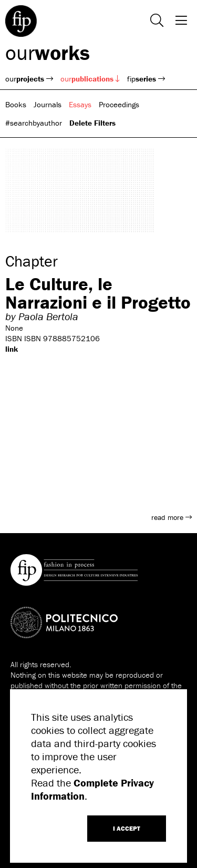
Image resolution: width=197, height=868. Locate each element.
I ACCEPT (127, 828)
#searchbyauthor (34, 123)
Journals (48, 104)
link (12, 349)
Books (16, 104)
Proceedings (119, 104)
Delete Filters (92, 123)
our (48, 52)
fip (146, 79)
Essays (80, 104)
